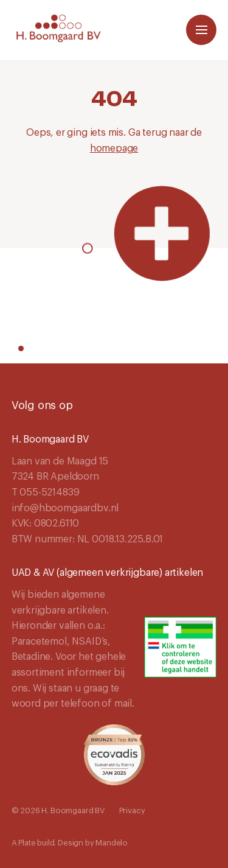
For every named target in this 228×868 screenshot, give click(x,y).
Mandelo (112, 843)
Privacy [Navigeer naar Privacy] (132, 810)
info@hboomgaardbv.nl (65, 508)
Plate (27, 843)
